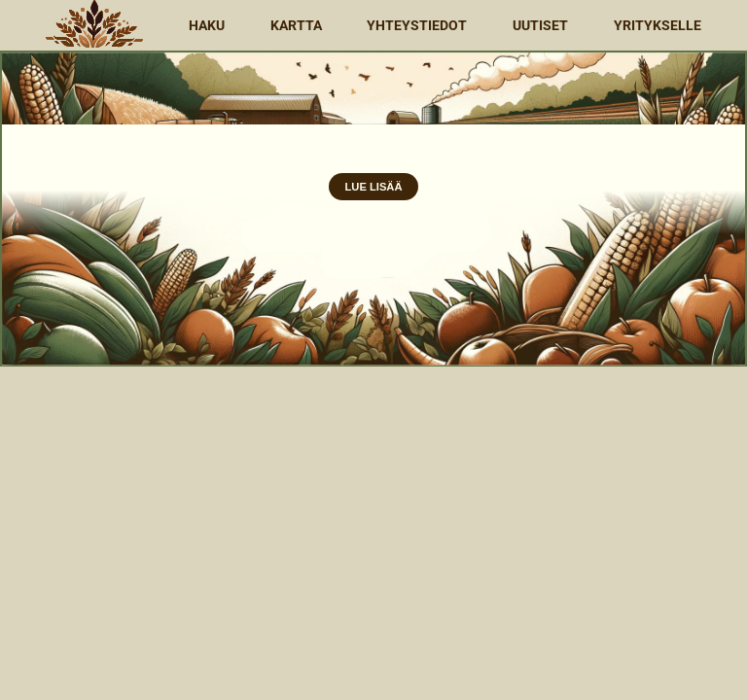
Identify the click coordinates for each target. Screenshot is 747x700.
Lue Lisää (373, 187)
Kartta (296, 25)
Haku (207, 25)
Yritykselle (658, 25)
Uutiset (540, 25)
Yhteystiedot (417, 25)
